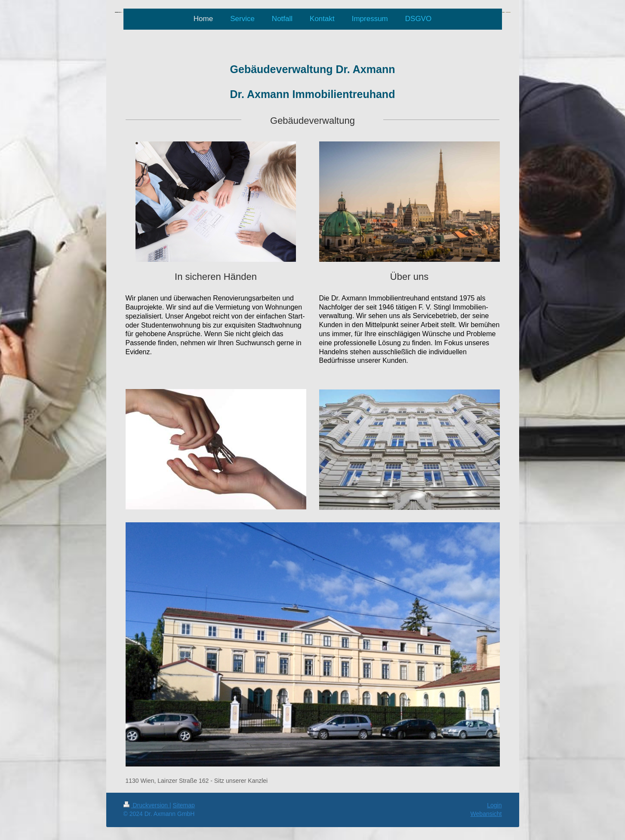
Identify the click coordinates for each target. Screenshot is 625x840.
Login (494, 805)
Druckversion (146, 805)
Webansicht (486, 814)
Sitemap (184, 805)
